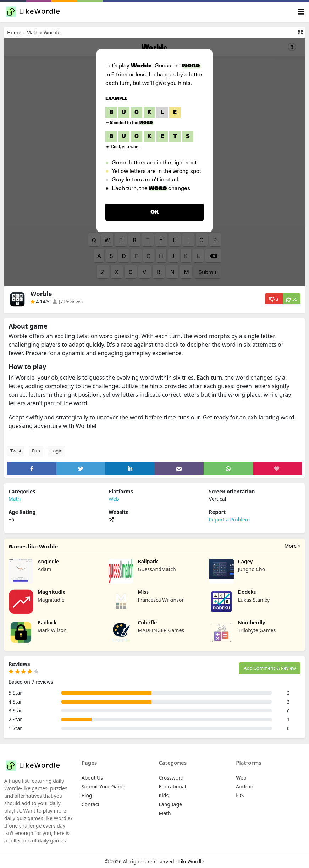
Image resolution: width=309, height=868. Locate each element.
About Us (92, 778)
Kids (164, 795)
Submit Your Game (103, 786)
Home (14, 32)
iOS (240, 795)
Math (32, 32)
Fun (36, 451)
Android (245, 786)
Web (114, 499)
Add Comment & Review (270, 668)
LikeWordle (191, 861)
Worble (52, 32)
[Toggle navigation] (301, 12)
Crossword (171, 778)
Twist (16, 451)
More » (293, 546)
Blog (87, 795)
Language (170, 804)
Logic (56, 451)
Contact (91, 804)
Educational (173, 786)
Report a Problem (229, 519)
